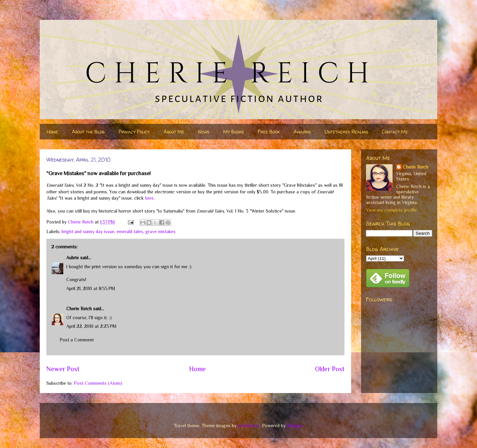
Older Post (330, 369)
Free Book (269, 132)
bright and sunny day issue (88, 231)
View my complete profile (391, 210)
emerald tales (130, 231)
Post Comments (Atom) (98, 383)
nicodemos (249, 425)
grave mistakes (160, 231)
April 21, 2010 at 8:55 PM (91, 288)
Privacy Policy (134, 132)
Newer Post (63, 369)
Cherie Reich (79, 309)
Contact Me (395, 132)
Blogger (295, 425)
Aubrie (73, 258)
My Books (234, 132)
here (149, 198)
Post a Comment (77, 340)
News (204, 132)
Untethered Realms (346, 132)
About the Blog (88, 132)
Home (52, 132)
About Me (174, 132)
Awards (302, 132)
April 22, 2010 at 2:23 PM (91, 326)
